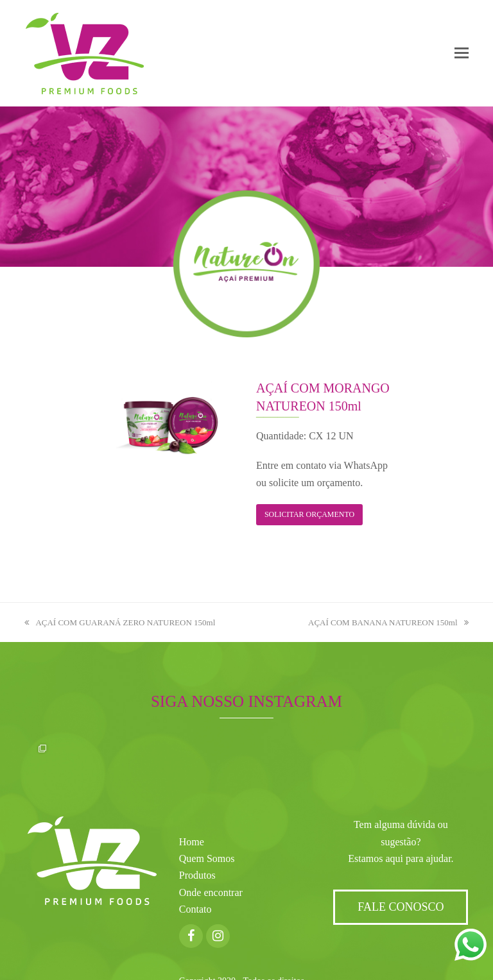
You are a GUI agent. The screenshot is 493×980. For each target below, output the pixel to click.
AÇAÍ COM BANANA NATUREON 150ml (388, 622)
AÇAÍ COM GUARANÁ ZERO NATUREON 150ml (120, 622)
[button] (462, 53)
